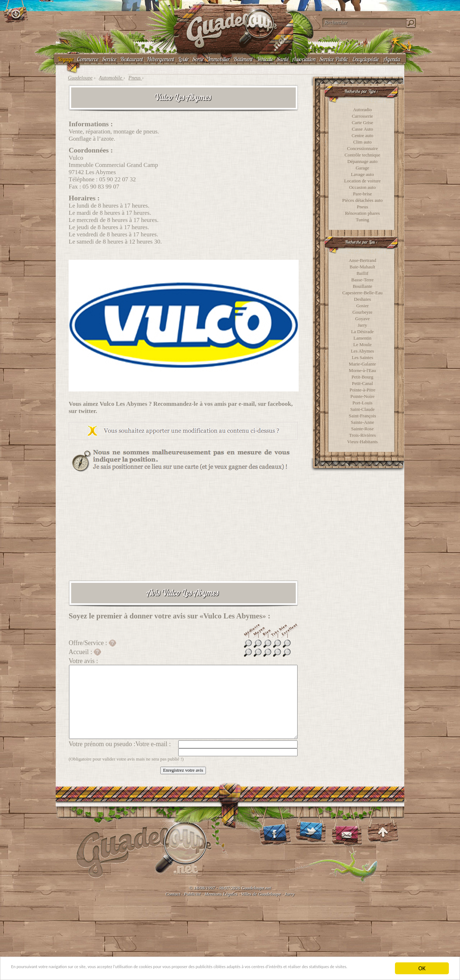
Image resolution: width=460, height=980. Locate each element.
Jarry (363, 325)
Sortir (198, 59)
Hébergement (160, 59)
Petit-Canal (362, 383)
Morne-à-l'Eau (362, 370)
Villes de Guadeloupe (261, 894)
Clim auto (363, 142)
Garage (363, 168)
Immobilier (218, 59)
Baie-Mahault (362, 267)
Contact (173, 894)
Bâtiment (243, 59)
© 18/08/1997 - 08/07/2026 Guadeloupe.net (230, 888)
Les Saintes (363, 357)
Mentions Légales (221, 894)
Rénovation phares (362, 213)
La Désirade (362, 332)
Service (109, 59)
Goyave (362, 319)
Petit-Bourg (362, 377)
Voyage (65, 59)
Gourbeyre (363, 312)
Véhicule (264, 59)
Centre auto (362, 135)
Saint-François (363, 416)
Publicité (192, 894)
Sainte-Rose (362, 429)
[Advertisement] (183, 526)
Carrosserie (362, 116)
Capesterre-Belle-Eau (363, 293)
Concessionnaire (363, 148)
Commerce (87, 59)
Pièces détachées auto (362, 200)
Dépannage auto (362, 161)
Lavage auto (363, 174)
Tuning (362, 220)
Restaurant (131, 59)
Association (304, 59)
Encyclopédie (365, 59)
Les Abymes (362, 351)
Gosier (362, 306)
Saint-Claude (363, 409)
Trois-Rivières (362, 435)
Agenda (392, 59)
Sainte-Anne (362, 422)
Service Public (333, 59)
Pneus (362, 207)
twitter (87, 411)
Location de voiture (363, 181)
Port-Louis (363, 403)
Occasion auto (362, 187)
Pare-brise (362, 194)
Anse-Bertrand (362, 260)
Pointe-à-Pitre (362, 390)
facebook (279, 404)
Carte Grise (363, 122)
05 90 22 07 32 (118, 179)
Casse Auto (362, 129)
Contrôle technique (362, 155)
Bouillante (362, 286)
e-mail (247, 404)
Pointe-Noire (362, 396)
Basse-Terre (363, 280)
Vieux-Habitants (362, 442)
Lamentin (363, 338)
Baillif (362, 273)
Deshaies (362, 299)
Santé (282, 59)
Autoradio (362, 110)
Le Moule (362, 344)
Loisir (183, 59)
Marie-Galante (363, 364)
